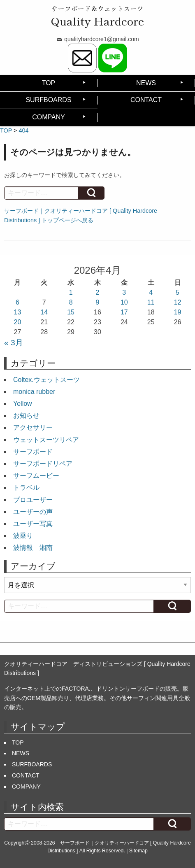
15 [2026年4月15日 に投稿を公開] (71, 312)
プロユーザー (33, 500)
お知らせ (26, 415)
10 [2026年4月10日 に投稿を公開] (124, 302)
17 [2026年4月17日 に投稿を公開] (124, 312)
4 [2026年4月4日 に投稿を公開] (151, 292)
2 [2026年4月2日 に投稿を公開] (98, 292)
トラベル (26, 488)
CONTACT (146, 100)
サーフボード (33, 452)
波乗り (23, 536)
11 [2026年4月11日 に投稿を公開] (151, 302)
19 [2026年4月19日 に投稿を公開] (178, 312)
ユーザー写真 (33, 524)
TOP (49, 83)
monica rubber (34, 392)
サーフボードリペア (43, 464)
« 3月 (14, 343)
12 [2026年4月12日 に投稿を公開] (178, 302)
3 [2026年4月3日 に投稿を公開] (124, 292)
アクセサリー (33, 427)
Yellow (23, 404)
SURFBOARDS (48, 100)
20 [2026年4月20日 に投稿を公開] (18, 322)
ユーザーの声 (33, 512)
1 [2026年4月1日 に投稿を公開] (71, 292)
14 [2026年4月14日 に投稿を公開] (44, 312)
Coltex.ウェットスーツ (46, 380)
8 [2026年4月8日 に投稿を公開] (71, 302)
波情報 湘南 (33, 548)
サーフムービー (36, 476)
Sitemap (138, 851)
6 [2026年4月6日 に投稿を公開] (17, 302)
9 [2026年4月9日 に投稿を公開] (98, 302)
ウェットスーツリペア (46, 440)
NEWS (146, 83)
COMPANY (49, 117)
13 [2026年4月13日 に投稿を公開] (18, 312)
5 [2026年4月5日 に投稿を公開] (178, 292)
